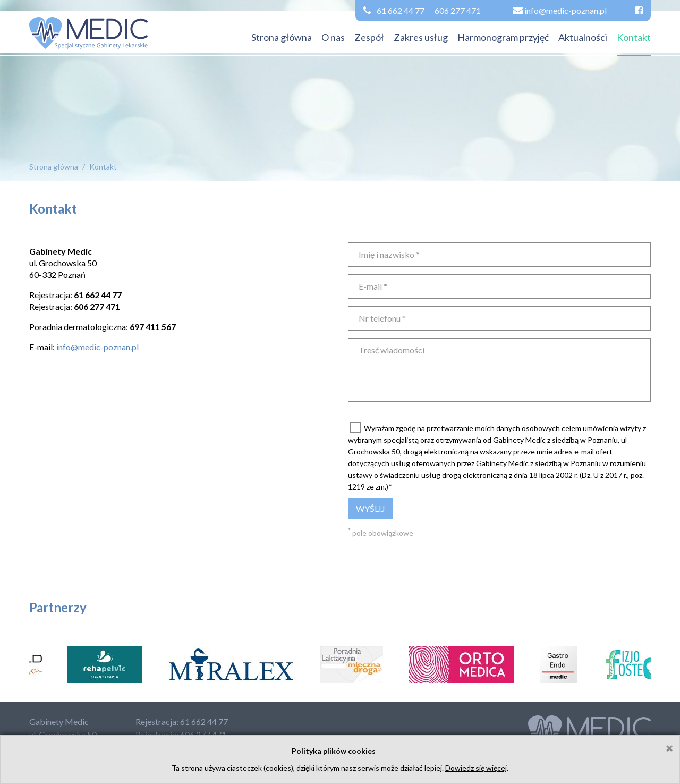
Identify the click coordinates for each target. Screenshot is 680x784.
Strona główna (282, 37)
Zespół (369, 37)
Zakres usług (421, 37)
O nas (333, 37)
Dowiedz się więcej (476, 768)
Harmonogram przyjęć (503, 37)
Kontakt (634, 37)
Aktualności (583, 37)
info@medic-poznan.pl (97, 347)
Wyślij (371, 508)
